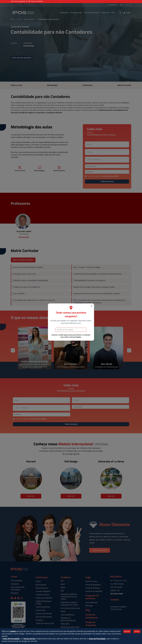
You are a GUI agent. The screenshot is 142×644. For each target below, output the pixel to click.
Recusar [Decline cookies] (127, 631)
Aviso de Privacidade (11, 639)
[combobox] (57, 330)
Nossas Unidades (37, 1)
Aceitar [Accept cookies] (137, 631)
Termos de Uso (29, 639)
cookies (13, 631)
